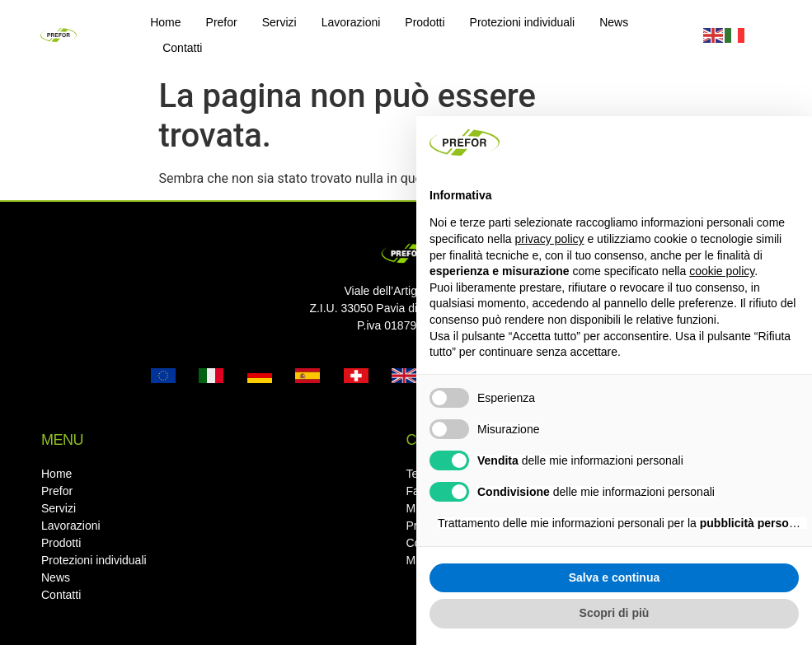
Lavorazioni (351, 22)
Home (165, 22)
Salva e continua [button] (614, 577)
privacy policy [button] (550, 239)
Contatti (182, 48)
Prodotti (425, 22)
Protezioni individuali (523, 22)
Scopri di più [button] (615, 613)
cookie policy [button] (722, 271)
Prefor (222, 22)
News (614, 22)
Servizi (279, 22)
